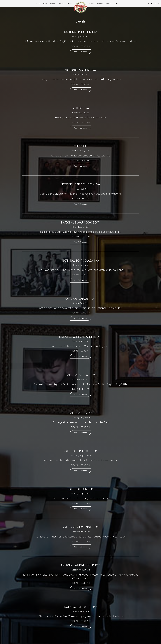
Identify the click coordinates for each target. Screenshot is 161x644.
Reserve (100, 4)
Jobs (116, 4)
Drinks (53, 4)
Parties (109, 4)
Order (70, 4)
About (38, 4)
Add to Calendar (80, 52)
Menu (45, 4)
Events (92, 4)
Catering (61, 4)
